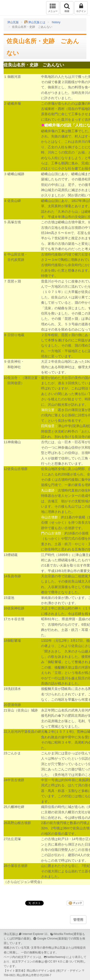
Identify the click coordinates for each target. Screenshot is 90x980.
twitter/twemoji (56, 957)
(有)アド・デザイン (69, 971)
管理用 (78, 920)
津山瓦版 (14, 8)
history (56, 22)
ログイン (81, 8)
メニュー (53, 8)
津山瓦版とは (37, 22)
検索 (67, 8)
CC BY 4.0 (55, 962)
